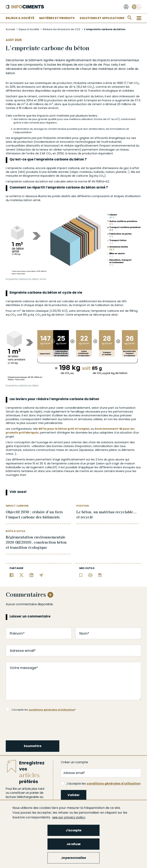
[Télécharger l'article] (100, 575)
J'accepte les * (41, 709)
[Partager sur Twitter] (22, 575)
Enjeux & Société (20, 18)
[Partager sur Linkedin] (31, 575)
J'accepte (73, 830)
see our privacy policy (69, 817)
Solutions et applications (102, 18)
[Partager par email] (41, 575)
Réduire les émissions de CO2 (62, 29)
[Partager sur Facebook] (12, 575)
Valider (74, 795)
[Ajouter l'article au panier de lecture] (81, 575)
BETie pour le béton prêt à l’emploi (64, 429)
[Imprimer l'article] (90, 575)
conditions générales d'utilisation (52, 710)
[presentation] (35, 725)
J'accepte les (101, 784)
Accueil (10, 29)
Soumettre (33, 746)
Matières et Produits (57, 18)
